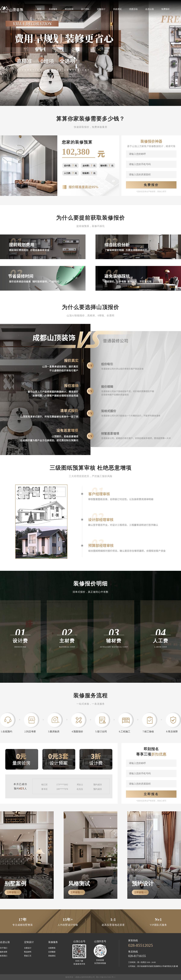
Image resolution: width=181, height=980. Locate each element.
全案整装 (52, 948)
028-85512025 (141, 945)
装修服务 (53, 9)
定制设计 (101, 9)
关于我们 (4, 948)
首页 (39, 9)
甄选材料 (28, 952)
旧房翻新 (52, 952)
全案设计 (28, 948)
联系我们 (4, 956)
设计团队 (85, 9)
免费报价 (165, 9)
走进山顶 (149, 9)
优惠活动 (133, 9)
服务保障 (4, 952)
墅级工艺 (28, 956)
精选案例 (69, 9)
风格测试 (117, 9)
